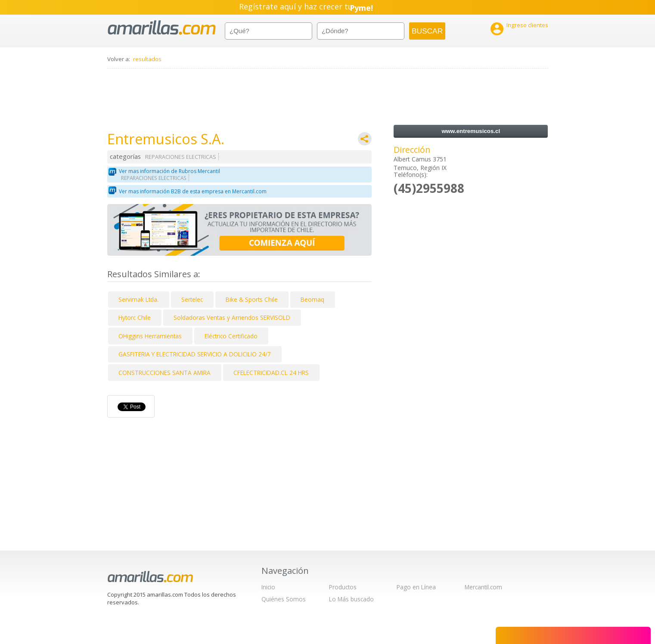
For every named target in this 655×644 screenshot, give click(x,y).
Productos (343, 587)
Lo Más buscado (351, 599)
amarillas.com (162, 28)
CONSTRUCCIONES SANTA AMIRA (165, 373)
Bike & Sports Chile (252, 299)
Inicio (268, 587)
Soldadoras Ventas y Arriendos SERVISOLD (232, 317)
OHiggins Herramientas (150, 336)
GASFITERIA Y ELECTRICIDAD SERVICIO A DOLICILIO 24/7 (195, 354)
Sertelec (192, 299)
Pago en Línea (416, 587)
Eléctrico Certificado (231, 336)
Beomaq (312, 299)
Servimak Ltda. (138, 299)
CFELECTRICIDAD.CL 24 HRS (271, 373)
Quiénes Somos (284, 599)
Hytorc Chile (135, 317)
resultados (147, 59)
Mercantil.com (483, 587)
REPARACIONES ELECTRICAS (181, 157)
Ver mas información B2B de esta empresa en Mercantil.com (193, 191)
